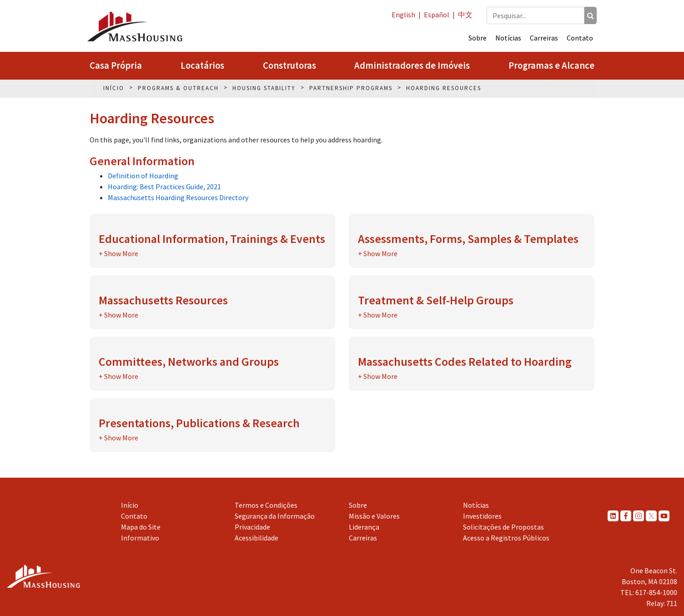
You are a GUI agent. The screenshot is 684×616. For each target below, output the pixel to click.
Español (437, 15)
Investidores (482, 516)
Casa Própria (116, 66)
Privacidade (252, 527)
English (403, 15)
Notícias (508, 38)
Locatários (202, 66)
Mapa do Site (141, 527)
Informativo (140, 538)
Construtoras (289, 66)
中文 (465, 15)
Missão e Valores (374, 516)
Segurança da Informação (275, 516)
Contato (580, 38)
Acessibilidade (256, 538)
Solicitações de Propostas (503, 527)
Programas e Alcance (551, 66)
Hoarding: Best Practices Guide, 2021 (164, 187)
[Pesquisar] (591, 15)
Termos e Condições (266, 505)
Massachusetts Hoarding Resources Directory (178, 197)
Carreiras (544, 38)
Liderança (364, 527)
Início (130, 505)
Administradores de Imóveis (412, 66)
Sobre (478, 38)
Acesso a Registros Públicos (506, 538)
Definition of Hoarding (143, 176)
